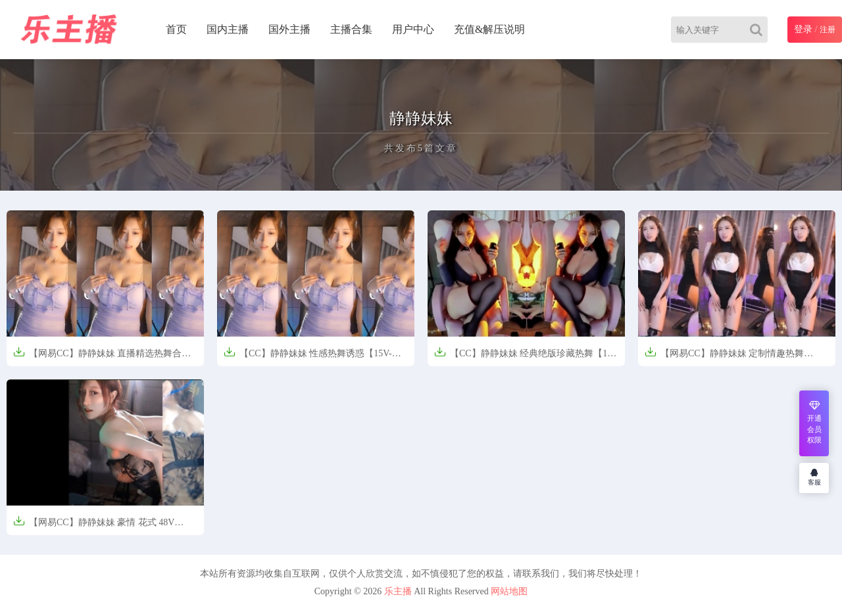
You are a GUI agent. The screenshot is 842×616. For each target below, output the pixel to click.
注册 (828, 30)
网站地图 (509, 591)
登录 (803, 29)
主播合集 (351, 29)
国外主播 (289, 29)
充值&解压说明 (489, 29)
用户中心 (413, 29)
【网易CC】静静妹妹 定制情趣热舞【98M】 (724, 357)
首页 (176, 29)
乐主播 (398, 591)
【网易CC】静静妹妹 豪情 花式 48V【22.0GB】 (94, 526)
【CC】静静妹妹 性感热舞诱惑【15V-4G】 (308, 357)
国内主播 (228, 29)
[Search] (759, 30)
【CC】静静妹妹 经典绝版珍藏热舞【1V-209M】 (525, 357)
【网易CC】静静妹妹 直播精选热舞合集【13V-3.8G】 (102, 357)
